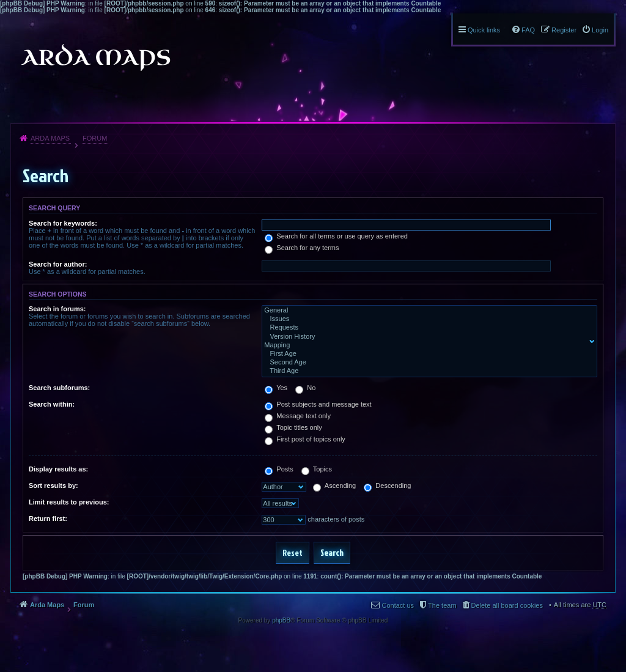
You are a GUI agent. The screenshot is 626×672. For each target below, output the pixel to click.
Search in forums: (57, 309)
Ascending (334, 486)
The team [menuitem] (442, 605)
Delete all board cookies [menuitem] (507, 605)
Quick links (484, 30)
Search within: (52, 404)
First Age (427, 354)
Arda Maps (50, 138)
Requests (427, 328)
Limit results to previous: (69, 502)
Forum (95, 138)
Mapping (427, 345)
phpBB (281, 620)
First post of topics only (305, 439)
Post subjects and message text (318, 404)
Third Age (427, 371)
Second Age (427, 363)
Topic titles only (293, 427)
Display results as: (58, 469)
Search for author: (58, 264)
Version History (427, 337)
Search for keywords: (63, 223)
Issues (427, 319)
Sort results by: (53, 486)
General (427, 311)
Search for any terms (302, 248)
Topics (317, 469)
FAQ (528, 30)
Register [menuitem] (564, 30)
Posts (279, 469)
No (305, 388)
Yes (276, 388)
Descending (387, 486)
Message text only (298, 416)
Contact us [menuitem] (398, 605)
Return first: (48, 519)
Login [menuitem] (600, 30)
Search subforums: (59, 388)
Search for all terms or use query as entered (336, 236)
